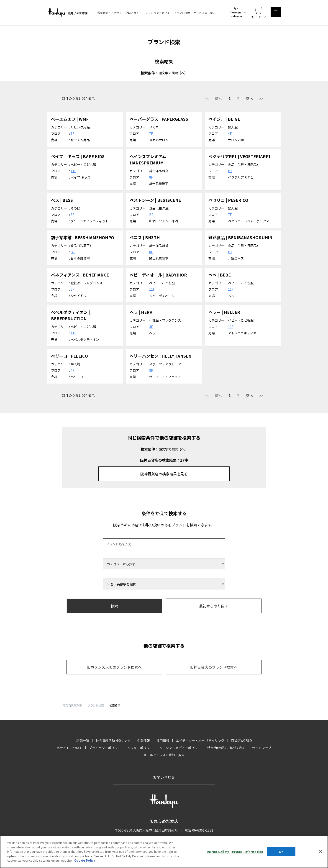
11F (73, 171)
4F (230, 133)
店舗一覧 (83, 740)
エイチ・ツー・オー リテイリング (200, 740)
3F (151, 327)
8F (151, 177)
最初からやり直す (214, 606)
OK (281, 852)
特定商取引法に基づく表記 (226, 748)
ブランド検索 (182, 13)
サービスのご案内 (205, 13)
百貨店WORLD (241, 740)
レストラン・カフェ (158, 13)
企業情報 (143, 740)
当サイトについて (69, 748)
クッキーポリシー (140, 748)
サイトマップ (262, 748)
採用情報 (163, 740)
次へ (249, 98)
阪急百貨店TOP (72, 705)
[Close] (321, 852)
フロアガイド (133, 13)
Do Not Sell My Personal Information (235, 852)
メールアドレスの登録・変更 (164, 755)
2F (72, 289)
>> (261, 98)
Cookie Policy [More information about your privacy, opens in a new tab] (85, 861)
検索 (114, 606)
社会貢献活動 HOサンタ (113, 740)
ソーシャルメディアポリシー (180, 748)
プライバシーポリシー (105, 748)
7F (72, 133)
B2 (230, 171)
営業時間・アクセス (109, 13)
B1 (73, 252)
